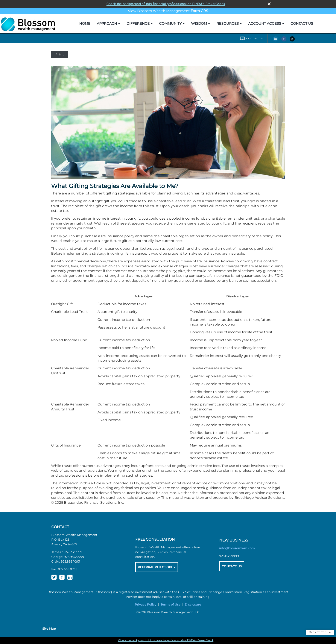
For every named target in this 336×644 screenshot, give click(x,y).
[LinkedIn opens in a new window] (275, 40)
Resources (228, 24)
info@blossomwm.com (237, 548)
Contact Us (302, 24)
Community (170, 24)
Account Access (265, 24)
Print (60, 54)
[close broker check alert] (269, 4)
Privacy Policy (146, 604)
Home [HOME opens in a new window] (85, 24)
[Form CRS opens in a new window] (199, 11)
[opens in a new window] (54, 579)
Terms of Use (171, 604)
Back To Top (320, 632)
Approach (107, 24)
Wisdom (199, 24)
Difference (138, 24)
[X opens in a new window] (292, 40)
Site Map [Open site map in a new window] (49, 629)
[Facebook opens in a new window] (284, 40)
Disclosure (193, 604)
